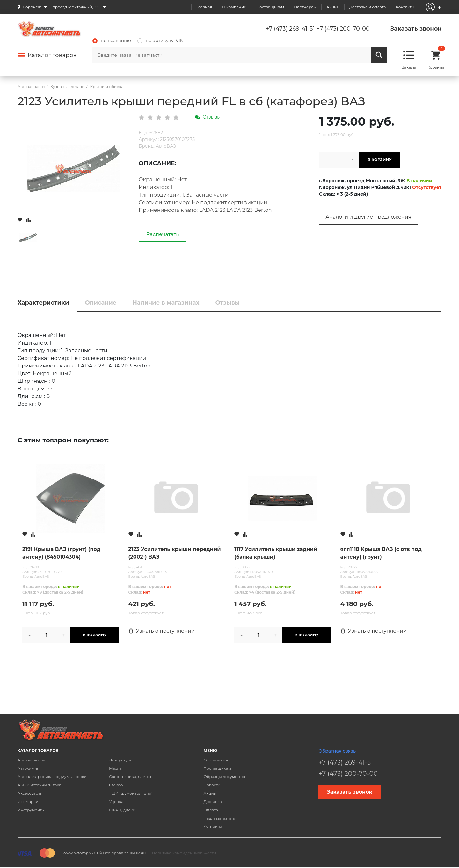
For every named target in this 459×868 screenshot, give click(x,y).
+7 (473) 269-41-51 (290, 29)
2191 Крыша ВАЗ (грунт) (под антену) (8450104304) (61, 553)
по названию (112, 41)
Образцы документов (225, 777)
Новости (212, 785)
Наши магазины (219, 818)
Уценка (116, 801)
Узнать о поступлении (162, 631)
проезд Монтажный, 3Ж (76, 7)
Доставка (212, 801)
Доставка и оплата (368, 7)
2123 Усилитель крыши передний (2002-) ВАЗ (175, 553)
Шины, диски (122, 810)
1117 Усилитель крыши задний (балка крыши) (276, 553)
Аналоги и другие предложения (368, 217)
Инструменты (31, 810)
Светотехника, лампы (130, 777)
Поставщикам (270, 7)
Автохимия (29, 768)
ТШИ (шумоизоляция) (131, 793)
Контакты (405, 7)
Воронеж (32, 7)
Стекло (116, 785)
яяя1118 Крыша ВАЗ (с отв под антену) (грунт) (381, 553)
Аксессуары (29, 793)
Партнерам (305, 7)
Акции (333, 7)
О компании (234, 7)
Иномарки (28, 801)
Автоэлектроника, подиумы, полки (52, 777)
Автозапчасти (31, 760)
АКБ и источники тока (39, 785)
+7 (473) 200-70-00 (343, 29)
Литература (121, 760)
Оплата (211, 810)
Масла (115, 768)
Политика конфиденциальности (184, 853)
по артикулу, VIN (160, 41)
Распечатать (163, 234)
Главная (204, 7)
